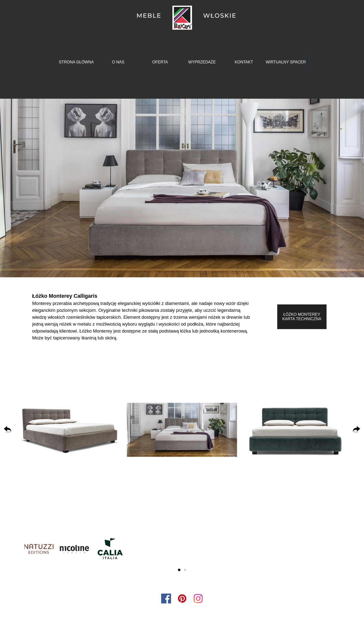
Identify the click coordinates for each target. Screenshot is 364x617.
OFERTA (160, 62)
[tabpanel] (142, 317)
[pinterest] (182, 598)
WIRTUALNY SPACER (286, 62)
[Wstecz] (8, 430)
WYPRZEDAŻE (202, 62)
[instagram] (198, 598)
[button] (69, 430)
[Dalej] (356, 430)
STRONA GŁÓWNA (76, 62)
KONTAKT (244, 62)
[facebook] (166, 598)
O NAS (118, 62)
